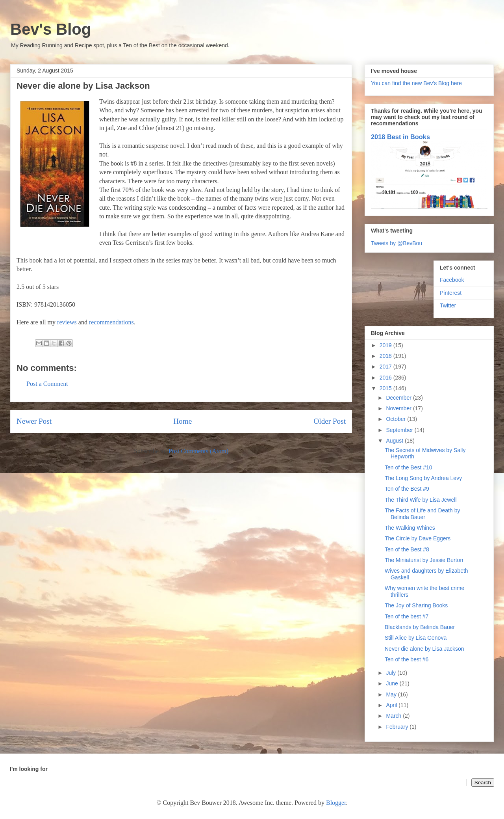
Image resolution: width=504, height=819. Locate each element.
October (397, 419)
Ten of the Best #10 (409, 467)
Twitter (448, 305)
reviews (67, 322)
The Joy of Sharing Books (416, 605)
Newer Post (34, 421)
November (399, 408)
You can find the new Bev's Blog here (416, 83)
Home (183, 421)
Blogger (336, 803)
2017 (386, 367)
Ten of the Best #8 (407, 549)
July (392, 673)
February (398, 727)
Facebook (452, 280)
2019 (386, 345)
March (394, 716)
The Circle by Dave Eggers (418, 538)
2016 (386, 378)
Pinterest (451, 293)
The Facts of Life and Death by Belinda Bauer (422, 514)
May (392, 694)
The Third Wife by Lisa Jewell (421, 500)
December (399, 398)
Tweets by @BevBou (397, 243)
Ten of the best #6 (407, 659)
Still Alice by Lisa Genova (416, 638)
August (395, 441)
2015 (386, 388)
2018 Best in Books (400, 137)
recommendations (111, 322)
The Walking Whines (410, 528)
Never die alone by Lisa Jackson (424, 649)
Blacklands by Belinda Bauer (420, 627)
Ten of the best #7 (407, 616)
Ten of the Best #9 (407, 489)
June (393, 683)
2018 (386, 356)
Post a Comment (47, 384)
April (392, 705)
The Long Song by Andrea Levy (423, 478)
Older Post (330, 421)
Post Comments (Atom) (198, 451)
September (400, 430)
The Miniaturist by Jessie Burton (424, 560)
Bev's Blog (51, 29)
